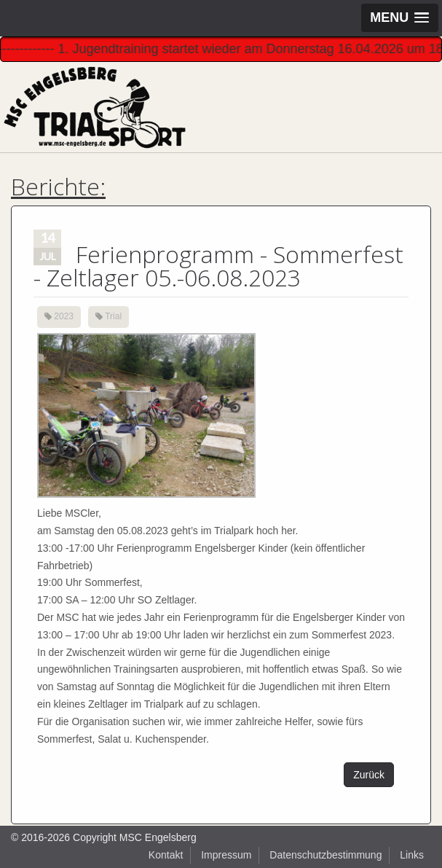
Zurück (369, 775)
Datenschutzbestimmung (325, 855)
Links (412, 855)
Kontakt (166, 855)
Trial (113, 316)
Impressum (226, 855)
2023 (64, 316)
